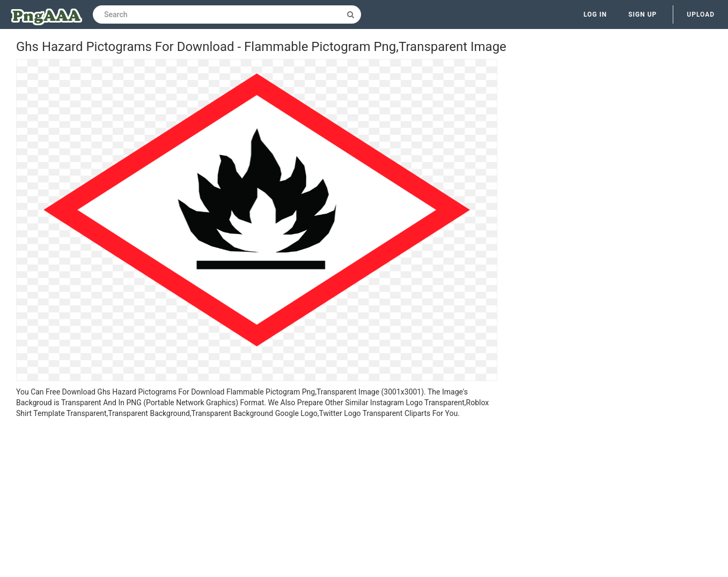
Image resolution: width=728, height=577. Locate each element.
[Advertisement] (257, 499)
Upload (701, 14)
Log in (595, 14)
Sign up (642, 14)
